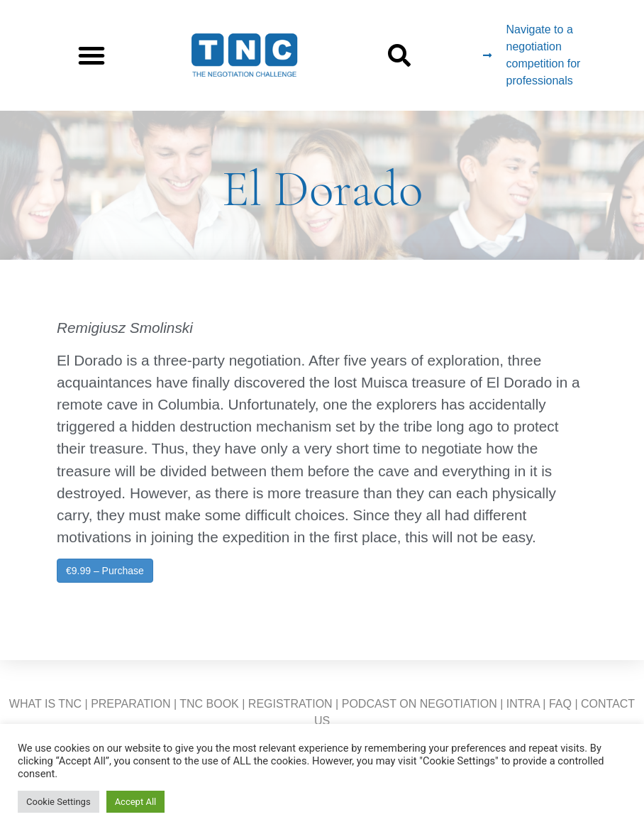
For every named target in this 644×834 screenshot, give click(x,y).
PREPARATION (131, 704)
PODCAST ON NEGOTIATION (420, 704)
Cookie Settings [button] (59, 802)
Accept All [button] (136, 802)
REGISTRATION (290, 704)
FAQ (560, 704)
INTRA (523, 704)
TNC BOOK (209, 704)
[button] (91, 55)
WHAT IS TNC (45, 704)
